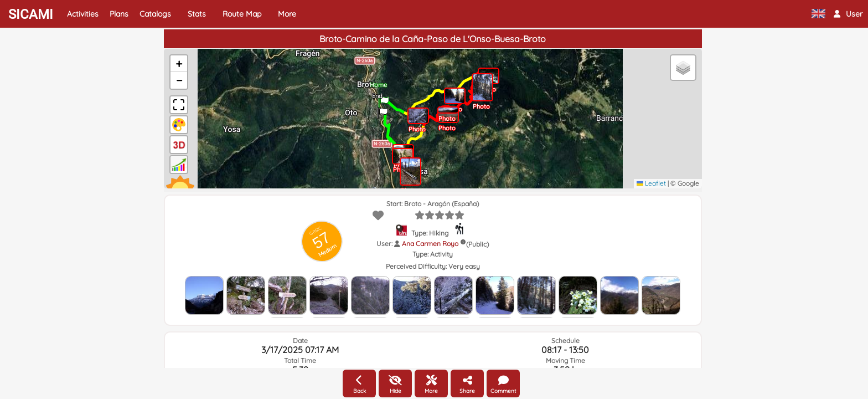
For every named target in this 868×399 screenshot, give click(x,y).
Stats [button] (197, 14)
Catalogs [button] (155, 14)
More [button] (287, 14)
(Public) (477, 244)
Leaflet (651, 183)
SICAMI (31, 14)
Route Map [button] (242, 14)
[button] (848, 14)
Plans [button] (119, 14)
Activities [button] (83, 14)
